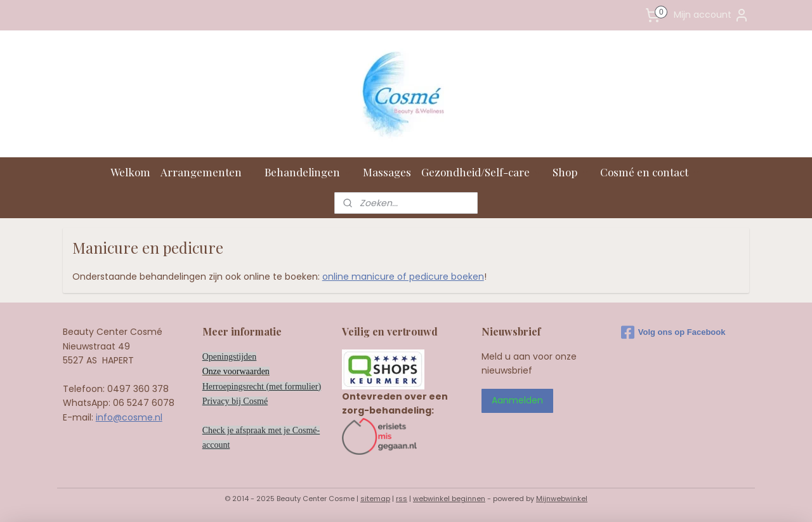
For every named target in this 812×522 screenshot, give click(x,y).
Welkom (130, 172)
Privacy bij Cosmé (235, 401)
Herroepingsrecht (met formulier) (262, 387)
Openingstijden (230, 357)
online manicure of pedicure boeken (403, 277)
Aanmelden (517, 400)
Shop (571, 172)
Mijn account (711, 15)
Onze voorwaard (232, 371)
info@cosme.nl (129, 417)
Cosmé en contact (651, 172)
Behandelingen (309, 172)
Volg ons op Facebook (673, 332)
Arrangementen (207, 172)
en (265, 371)
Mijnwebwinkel (562, 499)
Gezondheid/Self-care (482, 172)
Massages (387, 172)
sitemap (375, 499)
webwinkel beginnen (449, 499)
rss (402, 499)
